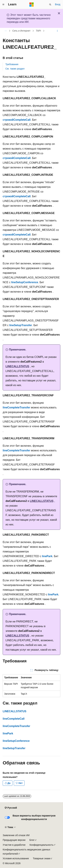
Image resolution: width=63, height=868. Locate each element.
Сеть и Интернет (22, 31)
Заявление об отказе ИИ (16, 835)
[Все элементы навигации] (6, 31)
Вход (58, 4)
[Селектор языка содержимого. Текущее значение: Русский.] (11, 808)
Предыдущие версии (14, 840)
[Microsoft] (32, 5)
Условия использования (16, 858)
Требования (12, 64)
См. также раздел (15, 69)
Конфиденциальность (41, 845)
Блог (32, 840)
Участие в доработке (14, 845)
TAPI (38, 31)
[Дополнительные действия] (57, 31)
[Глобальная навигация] (3, 5)
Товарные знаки (41, 858)
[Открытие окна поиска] (50, 5)
